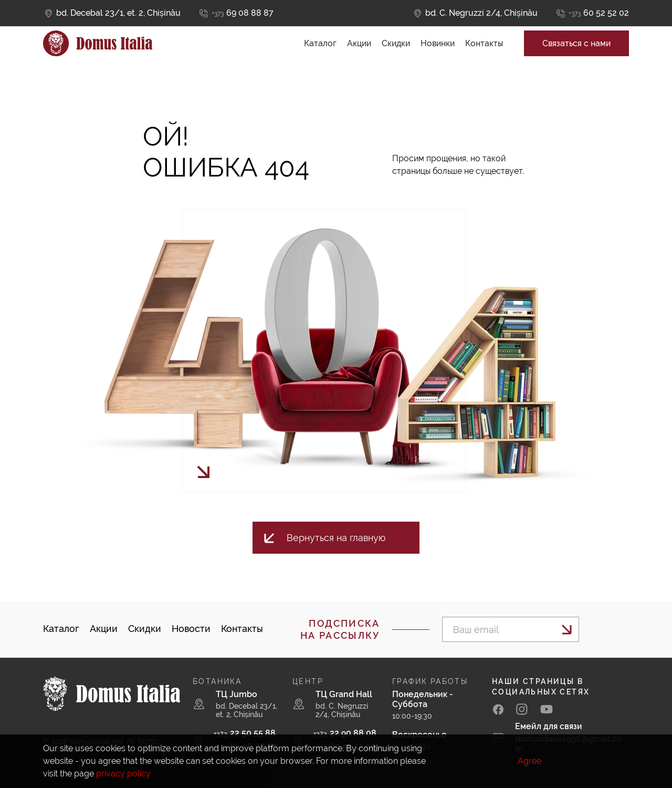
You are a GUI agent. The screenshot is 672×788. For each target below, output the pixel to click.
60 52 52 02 (599, 13)
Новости (191, 629)
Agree (529, 761)
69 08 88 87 (243, 13)
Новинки (438, 53)
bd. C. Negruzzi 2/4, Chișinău (481, 13)
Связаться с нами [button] (576, 53)
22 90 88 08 (345, 733)
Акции (359, 53)
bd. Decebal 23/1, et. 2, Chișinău (118, 13)
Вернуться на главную (336, 538)
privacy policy (123, 774)
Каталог (320, 53)
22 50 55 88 (245, 733)
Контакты (484, 53)
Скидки (396, 53)
